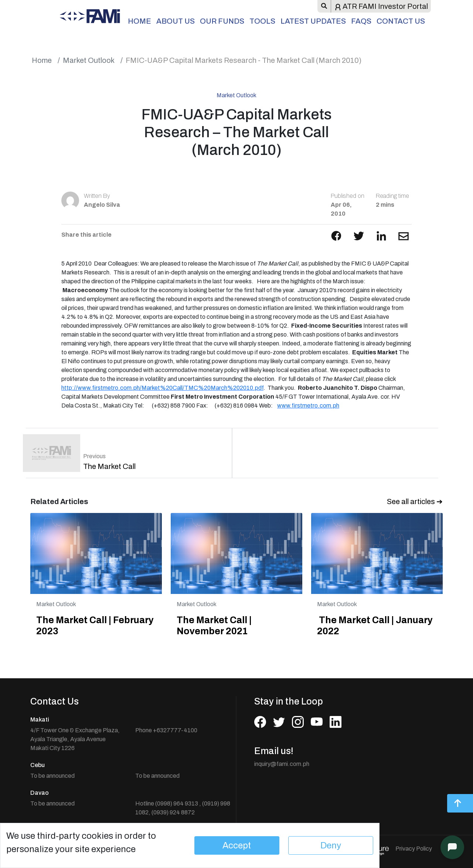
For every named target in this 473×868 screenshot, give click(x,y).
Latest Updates (313, 21)
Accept (237, 845)
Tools (262, 21)
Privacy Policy (414, 849)
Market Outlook (89, 60)
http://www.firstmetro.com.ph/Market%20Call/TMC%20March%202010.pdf (162, 388)
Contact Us (401, 21)
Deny (331, 845)
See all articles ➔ (415, 501)
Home (139, 21)
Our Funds (222, 21)
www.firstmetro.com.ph (308, 406)
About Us (176, 21)
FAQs (361, 21)
